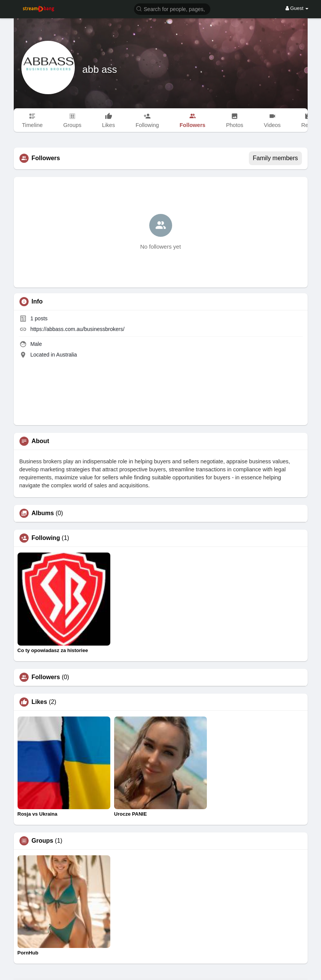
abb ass (100, 69)
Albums (43, 513)
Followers (46, 677)
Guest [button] (297, 8)
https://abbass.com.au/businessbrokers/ (77, 329)
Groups (43, 841)
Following (46, 538)
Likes (40, 702)
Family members (275, 158)
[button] (172, 9)
